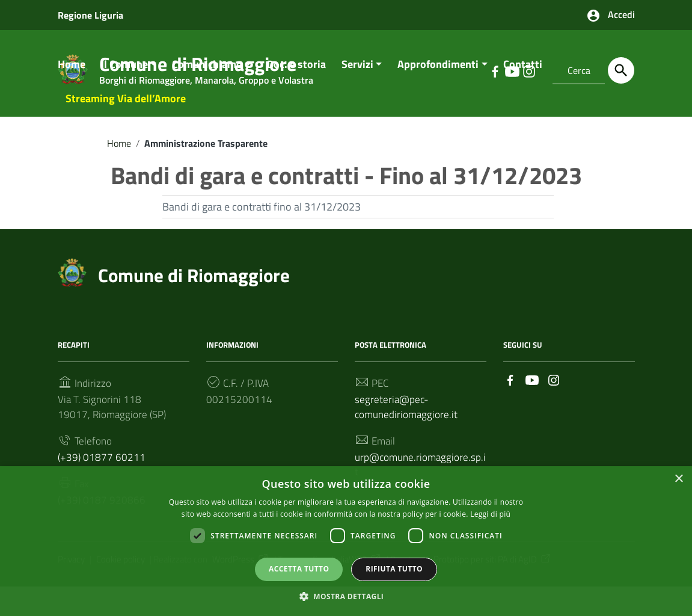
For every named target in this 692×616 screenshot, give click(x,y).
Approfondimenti (438, 82)
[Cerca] (621, 70)
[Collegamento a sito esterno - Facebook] (510, 399)
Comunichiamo (207, 82)
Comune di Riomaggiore (197, 294)
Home (72, 82)
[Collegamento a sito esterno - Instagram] (554, 399)
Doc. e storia (296, 82)
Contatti (523, 82)
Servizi (357, 82)
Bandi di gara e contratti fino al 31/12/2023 (262, 225)
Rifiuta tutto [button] (394, 568)
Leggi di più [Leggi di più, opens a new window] (490, 513)
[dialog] (346, 541)
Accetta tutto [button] (299, 568)
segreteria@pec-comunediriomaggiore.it (408, 428)
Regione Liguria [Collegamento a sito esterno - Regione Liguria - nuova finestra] (90, 15)
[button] (346, 595)
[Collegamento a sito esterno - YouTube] (532, 399)
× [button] (678, 479)
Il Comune (124, 82)
